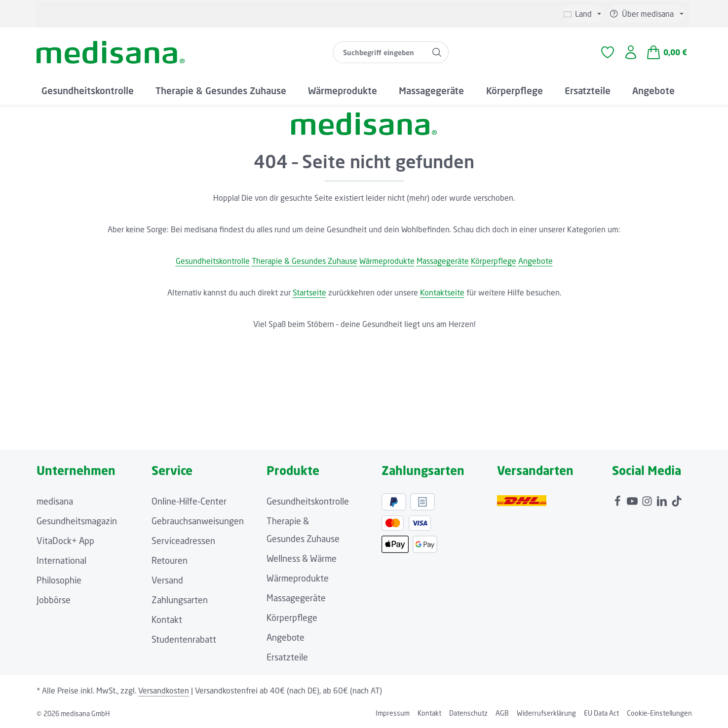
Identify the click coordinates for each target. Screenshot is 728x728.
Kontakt (167, 619)
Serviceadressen (183, 541)
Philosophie (59, 580)
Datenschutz (468, 713)
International (61, 560)
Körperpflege (494, 261)
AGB (502, 713)
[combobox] (379, 52)
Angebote (536, 261)
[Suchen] (437, 52)
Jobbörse (54, 600)
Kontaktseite (442, 292)
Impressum (393, 713)
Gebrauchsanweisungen (198, 521)
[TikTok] (677, 499)
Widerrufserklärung (546, 713)
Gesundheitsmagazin (77, 521)
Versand (167, 580)
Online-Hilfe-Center (189, 501)
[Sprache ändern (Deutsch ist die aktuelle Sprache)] (582, 14)
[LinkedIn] (663, 499)
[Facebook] (618, 499)
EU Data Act (601, 713)
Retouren (170, 560)
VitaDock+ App (65, 541)
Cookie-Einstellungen (659, 713)
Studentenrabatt (184, 639)
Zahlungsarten (180, 600)
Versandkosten (164, 691)
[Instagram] (648, 499)
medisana (55, 501)
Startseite (309, 292)
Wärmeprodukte (387, 261)
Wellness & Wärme (302, 558)
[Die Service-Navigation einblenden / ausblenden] (646, 14)
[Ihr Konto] (631, 53)
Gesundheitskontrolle (213, 261)
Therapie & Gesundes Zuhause (305, 261)
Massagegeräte (443, 261)
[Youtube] (633, 499)
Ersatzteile (287, 657)
